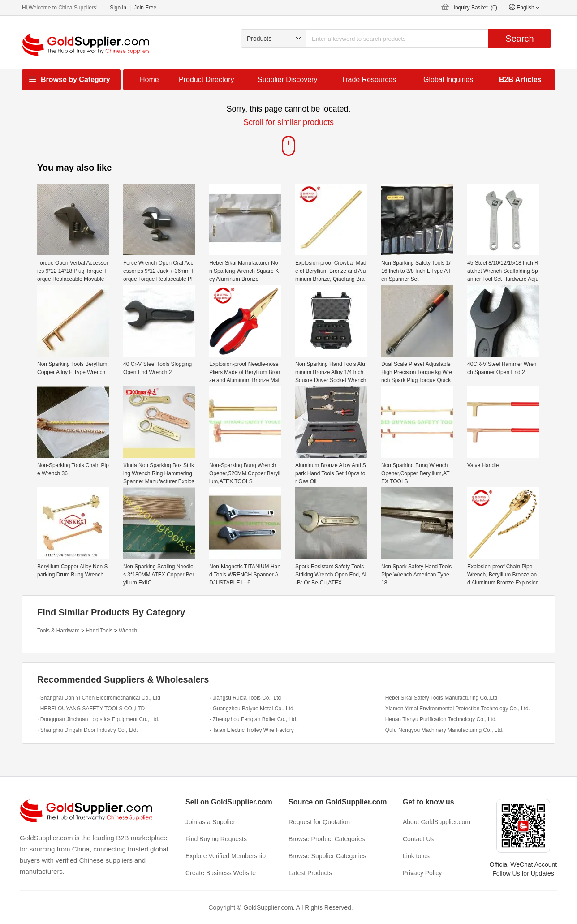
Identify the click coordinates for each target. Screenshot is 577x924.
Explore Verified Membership (226, 856)
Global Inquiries (448, 80)
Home (149, 80)
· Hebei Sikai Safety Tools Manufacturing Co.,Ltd (440, 698)
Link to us (416, 856)
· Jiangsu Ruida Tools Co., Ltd (245, 698)
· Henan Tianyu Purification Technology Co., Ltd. (439, 719)
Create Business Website (221, 873)
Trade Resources (369, 80)
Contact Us (418, 839)
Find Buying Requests (216, 839)
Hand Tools (99, 631)
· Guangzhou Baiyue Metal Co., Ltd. (252, 709)
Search (519, 39)
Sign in (118, 8)
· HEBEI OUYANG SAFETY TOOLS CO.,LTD (91, 709)
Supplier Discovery (287, 80)
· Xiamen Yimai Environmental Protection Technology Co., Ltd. (456, 709)
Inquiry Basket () (476, 8)
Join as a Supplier (210, 822)
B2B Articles (520, 80)
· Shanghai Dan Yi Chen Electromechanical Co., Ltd (99, 698)
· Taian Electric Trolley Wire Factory (252, 730)
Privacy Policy (422, 873)
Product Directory (207, 80)
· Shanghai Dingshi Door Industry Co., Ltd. (88, 730)
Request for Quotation (319, 822)
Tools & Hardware (58, 631)
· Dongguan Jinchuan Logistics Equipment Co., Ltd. (98, 719)
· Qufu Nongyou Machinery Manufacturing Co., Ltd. (443, 730)
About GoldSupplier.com (437, 822)
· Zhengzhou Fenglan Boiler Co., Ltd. (254, 719)
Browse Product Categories (327, 839)
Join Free (145, 8)
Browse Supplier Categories (327, 856)
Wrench (128, 631)
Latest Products (310, 873)
